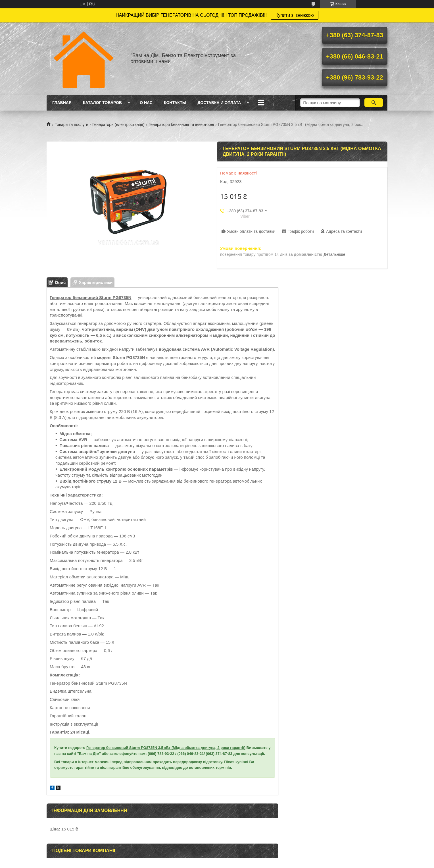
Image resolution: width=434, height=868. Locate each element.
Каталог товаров (102, 103)
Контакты (175, 103)
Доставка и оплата (219, 103)
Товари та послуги (71, 124)
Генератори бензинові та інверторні (181, 124)
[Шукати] (374, 103)
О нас (146, 103)
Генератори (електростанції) (118, 124)
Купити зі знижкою (295, 15)
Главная (62, 103)
